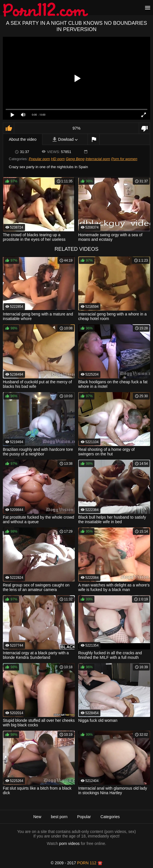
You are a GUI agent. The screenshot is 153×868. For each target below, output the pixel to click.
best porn (59, 817)
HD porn (58, 159)
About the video (23, 139)
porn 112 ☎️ (90, 863)
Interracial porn (98, 159)
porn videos (69, 843)
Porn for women (124, 159)
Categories (110, 817)
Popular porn (39, 159)
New (37, 817)
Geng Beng (75, 159)
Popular (84, 817)
